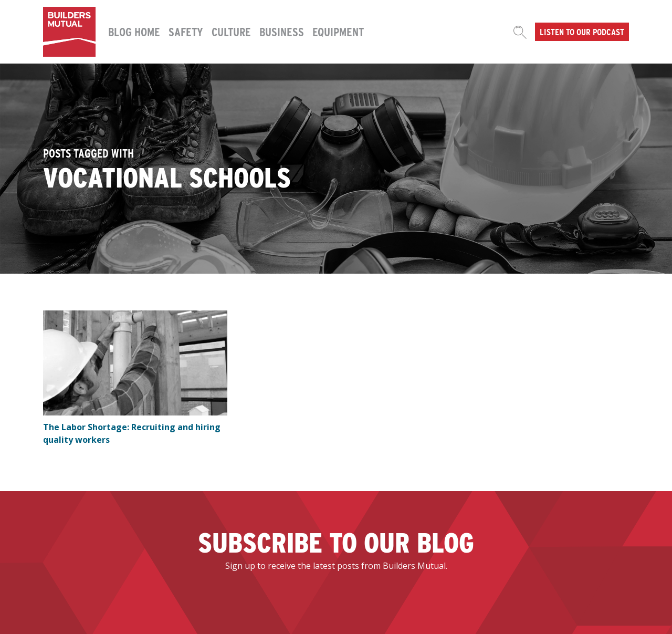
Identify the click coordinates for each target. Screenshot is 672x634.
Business (282, 32)
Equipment (338, 32)
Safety (186, 32)
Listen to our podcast (582, 32)
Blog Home (134, 32)
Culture (231, 32)
